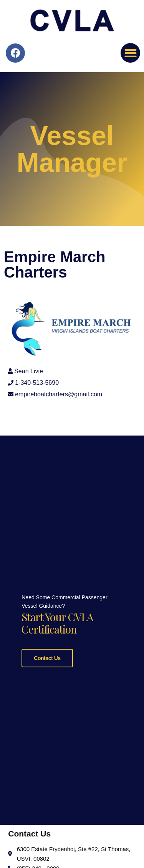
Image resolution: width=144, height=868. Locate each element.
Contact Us (47, 657)
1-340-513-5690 (37, 383)
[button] (130, 53)
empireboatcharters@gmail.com (59, 394)
